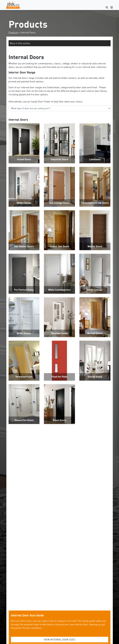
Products (13, 32)
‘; (60, 108)
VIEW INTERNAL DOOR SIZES (60, 640)
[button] (60, 43)
